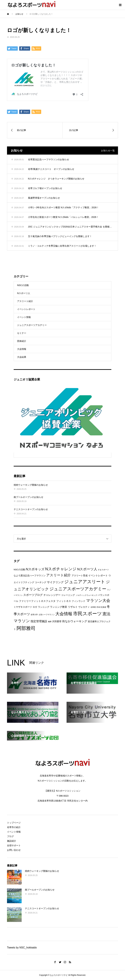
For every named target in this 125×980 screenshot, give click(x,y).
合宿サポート (14, 845)
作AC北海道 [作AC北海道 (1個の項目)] (101, 607)
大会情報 (22, 349)
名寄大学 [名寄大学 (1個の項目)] (34, 615)
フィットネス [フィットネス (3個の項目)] (64, 601)
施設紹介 (12, 841)
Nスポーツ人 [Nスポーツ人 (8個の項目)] (87, 569)
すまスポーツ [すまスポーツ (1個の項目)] (103, 570)
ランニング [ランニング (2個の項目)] (44, 607)
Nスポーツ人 (24, 293)
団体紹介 (22, 341)
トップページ (14, 823)
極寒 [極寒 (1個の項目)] (50, 622)
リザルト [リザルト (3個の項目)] (73, 607)
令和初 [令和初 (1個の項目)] (93, 607)
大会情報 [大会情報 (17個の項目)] (64, 614)
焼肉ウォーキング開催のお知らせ (31, 485)
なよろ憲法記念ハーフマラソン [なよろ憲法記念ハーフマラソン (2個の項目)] (30, 576)
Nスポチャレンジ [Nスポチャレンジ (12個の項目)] (61, 569)
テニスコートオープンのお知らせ (31, 509)
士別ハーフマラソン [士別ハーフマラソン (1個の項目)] (47, 615)
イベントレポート (26, 309)
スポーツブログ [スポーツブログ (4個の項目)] (33, 595)
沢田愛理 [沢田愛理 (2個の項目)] (57, 621)
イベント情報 (24, 317)
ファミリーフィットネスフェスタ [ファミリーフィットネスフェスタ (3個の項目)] (37, 601)
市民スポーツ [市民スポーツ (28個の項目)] (87, 613)
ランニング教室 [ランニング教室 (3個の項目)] (59, 607)
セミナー (22, 333)
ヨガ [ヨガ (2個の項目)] (35, 607)
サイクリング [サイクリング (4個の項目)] (55, 582)
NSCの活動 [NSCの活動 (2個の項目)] (19, 570)
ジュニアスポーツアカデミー (32, 325)
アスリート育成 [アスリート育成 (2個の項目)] (80, 576)
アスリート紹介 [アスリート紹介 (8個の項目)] (59, 575)
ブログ (10, 836)
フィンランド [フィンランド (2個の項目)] (78, 601)
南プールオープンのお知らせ (28, 497)
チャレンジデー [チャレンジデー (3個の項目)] (52, 595)
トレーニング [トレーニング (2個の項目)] (68, 595)
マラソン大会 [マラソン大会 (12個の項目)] (98, 601)
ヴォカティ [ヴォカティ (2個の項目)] (84, 607)
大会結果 (22, 357)
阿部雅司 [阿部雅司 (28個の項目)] (26, 628)
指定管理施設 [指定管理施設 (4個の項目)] (39, 621)
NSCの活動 (23, 285)
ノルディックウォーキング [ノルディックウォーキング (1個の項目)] (86, 595)
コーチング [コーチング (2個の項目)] (41, 582)
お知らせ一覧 (108, 151)
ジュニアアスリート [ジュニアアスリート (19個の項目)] (85, 582)
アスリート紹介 (25, 301)
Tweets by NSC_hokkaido (22, 948)
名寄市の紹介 (14, 827)
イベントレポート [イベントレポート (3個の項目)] (98, 575)
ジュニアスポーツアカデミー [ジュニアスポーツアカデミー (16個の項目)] (78, 589)
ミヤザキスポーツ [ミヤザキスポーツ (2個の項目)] (23, 607)
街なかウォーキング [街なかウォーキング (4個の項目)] (75, 621)
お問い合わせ (14, 850)
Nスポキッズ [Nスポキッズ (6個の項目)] (35, 569)
